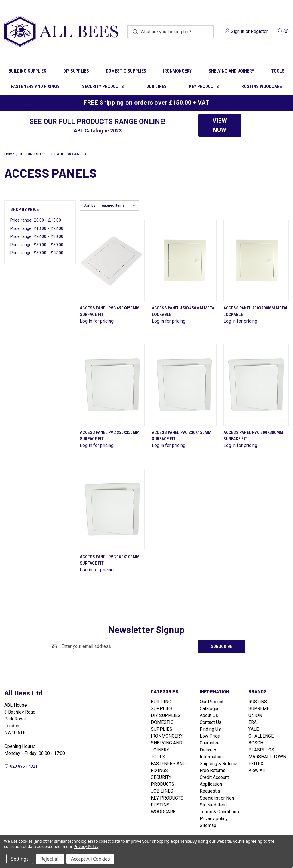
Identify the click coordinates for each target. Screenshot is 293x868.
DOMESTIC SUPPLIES (126, 71)
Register (259, 31)
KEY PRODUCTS (204, 86)
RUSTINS (258, 702)
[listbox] (119, 205)
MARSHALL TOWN (267, 757)
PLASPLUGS (261, 750)
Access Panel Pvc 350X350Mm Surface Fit (110, 436)
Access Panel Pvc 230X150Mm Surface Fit (182, 436)
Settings (20, 859)
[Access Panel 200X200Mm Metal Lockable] (256, 261)
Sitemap (208, 825)
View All (257, 770)
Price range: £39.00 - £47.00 (37, 253)
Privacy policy (214, 819)
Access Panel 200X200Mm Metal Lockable (256, 311)
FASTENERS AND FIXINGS (35, 86)
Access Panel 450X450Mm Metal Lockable (184, 311)
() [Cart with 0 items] (283, 31)
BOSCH (256, 743)
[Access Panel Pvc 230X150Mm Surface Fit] (184, 385)
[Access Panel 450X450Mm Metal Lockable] (184, 261)
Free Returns (213, 770)
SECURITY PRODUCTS (103, 86)
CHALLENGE (261, 736)
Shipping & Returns (219, 764)
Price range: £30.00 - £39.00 (37, 245)
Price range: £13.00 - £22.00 (37, 228)
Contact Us (211, 722)
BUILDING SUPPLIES (27, 71)
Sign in (238, 31)
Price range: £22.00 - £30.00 (37, 236)
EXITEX (256, 764)
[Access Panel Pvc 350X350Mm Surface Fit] (112, 385)
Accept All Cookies (90, 859)
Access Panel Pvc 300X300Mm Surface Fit (253, 436)
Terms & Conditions (219, 812)
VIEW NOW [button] (220, 125)
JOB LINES (157, 86)
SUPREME (259, 709)
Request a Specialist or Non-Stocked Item (218, 798)
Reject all (50, 859)
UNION (255, 715)
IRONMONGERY (177, 71)
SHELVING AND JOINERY (231, 71)
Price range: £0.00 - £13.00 (36, 220)
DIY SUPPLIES (76, 71)
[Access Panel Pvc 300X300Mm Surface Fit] (256, 385)
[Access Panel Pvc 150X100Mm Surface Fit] (112, 509)
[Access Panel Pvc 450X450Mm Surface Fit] (112, 261)
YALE (254, 729)
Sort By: (90, 205)
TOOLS (158, 757)
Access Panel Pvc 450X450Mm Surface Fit (110, 311)
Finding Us (210, 729)
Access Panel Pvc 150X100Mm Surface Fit (110, 560)
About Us (209, 715)
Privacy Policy (86, 846)
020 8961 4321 (24, 766)
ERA (253, 722)
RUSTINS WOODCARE (262, 86)
